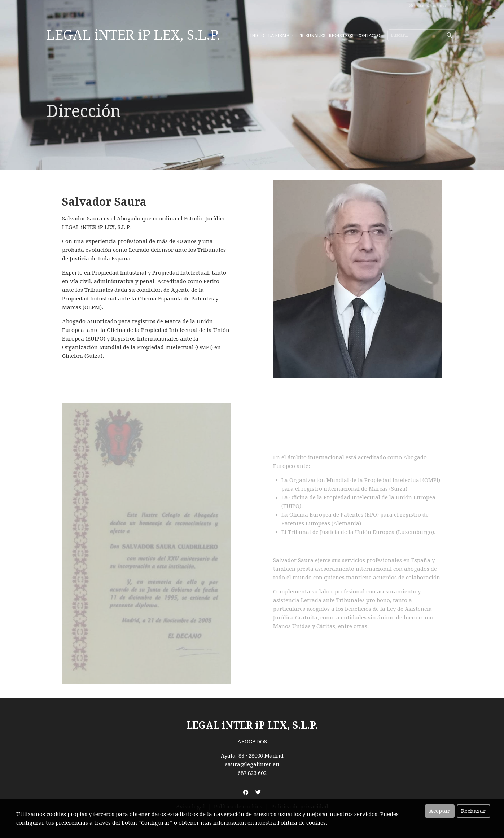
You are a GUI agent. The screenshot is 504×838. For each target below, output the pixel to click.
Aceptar (440, 811)
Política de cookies (302, 823)
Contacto (369, 36)
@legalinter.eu (260, 764)
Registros (341, 36)
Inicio (257, 36)
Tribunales (312, 36)
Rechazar (473, 811)
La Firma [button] (281, 36)
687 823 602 (252, 773)
